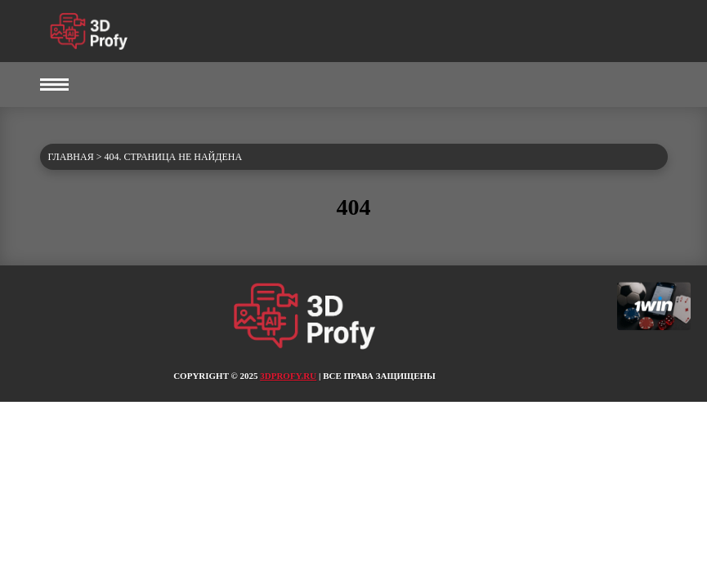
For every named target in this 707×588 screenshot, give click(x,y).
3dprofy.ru (288, 376)
